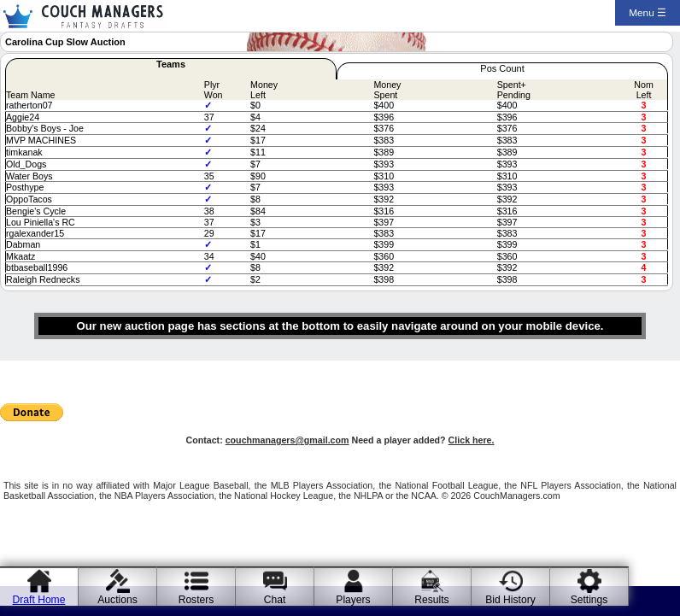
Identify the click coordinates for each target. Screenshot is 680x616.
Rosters (196, 600)
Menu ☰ (648, 13)
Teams (171, 64)
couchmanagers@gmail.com (287, 440)
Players (353, 600)
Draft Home (39, 600)
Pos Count (502, 68)
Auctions (117, 600)
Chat (275, 600)
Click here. (472, 440)
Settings (589, 600)
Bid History (510, 600)
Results (431, 600)
